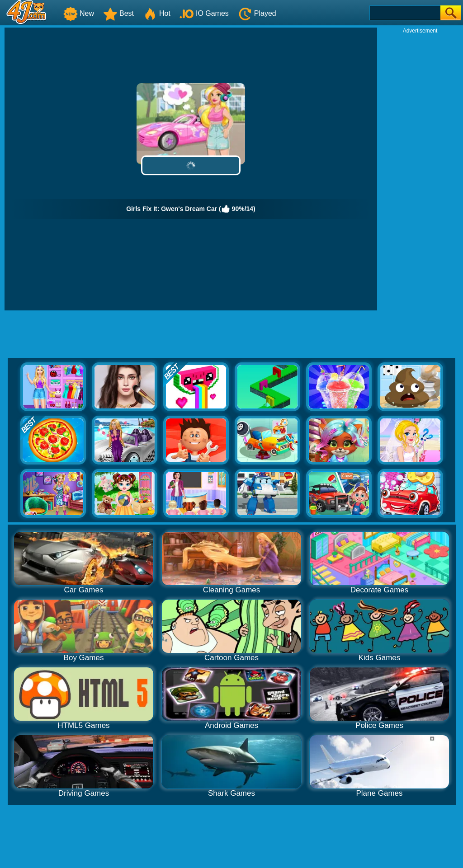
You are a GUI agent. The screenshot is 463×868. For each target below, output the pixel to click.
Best (118, 13)
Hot (157, 13)
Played (257, 13)
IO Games (204, 13)
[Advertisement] (420, 170)
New (79, 13)
